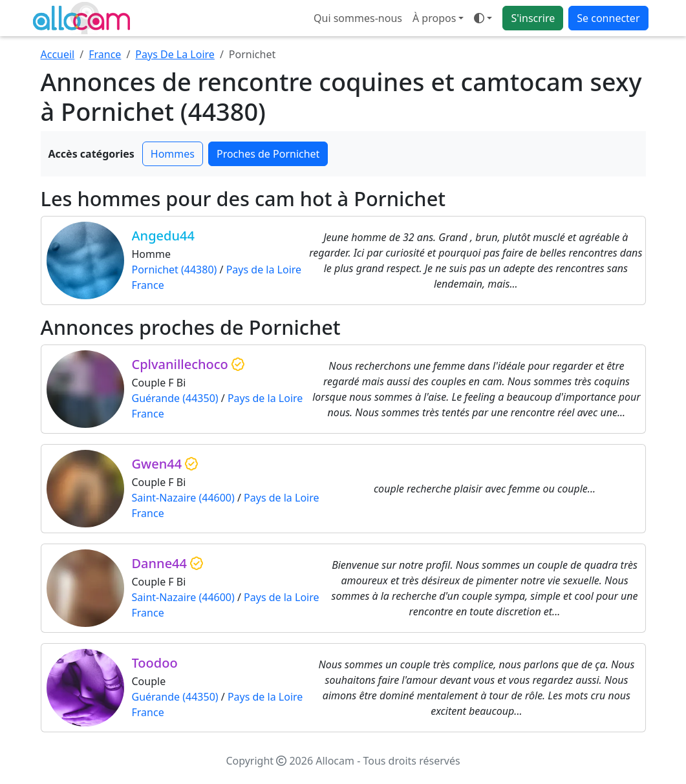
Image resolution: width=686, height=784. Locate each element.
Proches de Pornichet (268, 154)
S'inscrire (533, 18)
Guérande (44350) (175, 398)
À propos (434, 18)
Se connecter (608, 18)
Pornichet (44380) (175, 270)
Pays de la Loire (264, 270)
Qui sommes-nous (358, 18)
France (105, 54)
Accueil (58, 54)
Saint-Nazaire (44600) (183, 498)
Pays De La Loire (175, 54)
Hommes (173, 154)
